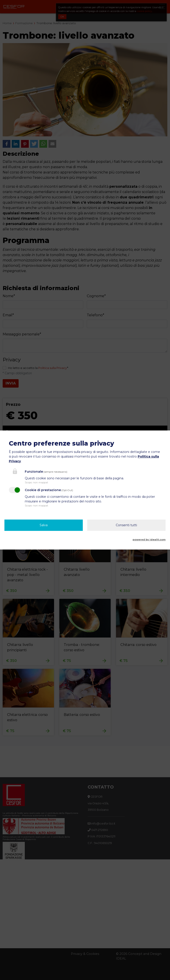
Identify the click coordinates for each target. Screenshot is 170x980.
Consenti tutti (126, 525)
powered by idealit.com (149, 540)
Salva (44, 525)
